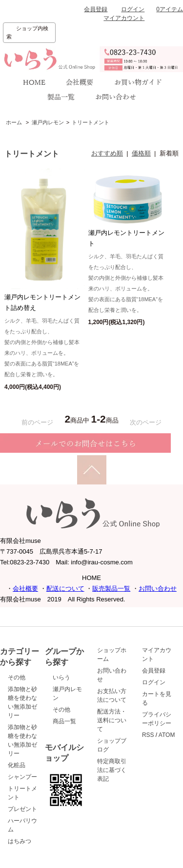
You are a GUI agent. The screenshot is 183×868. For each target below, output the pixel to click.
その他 (17, 677)
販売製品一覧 (111, 588)
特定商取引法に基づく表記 (112, 770)
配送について (65, 588)
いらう (61, 677)
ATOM (167, 735)
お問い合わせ (158, 588)
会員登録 (96, 9)
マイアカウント (124, 18)
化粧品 (17, 765)
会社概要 (25, 588)
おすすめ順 (107, 153)
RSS (148, 735)
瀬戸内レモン (48, 122)
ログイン (133, 9)
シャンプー (22, 777)
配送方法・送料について (112, 720)
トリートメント (91, 122)
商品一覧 (64, 721)
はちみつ (20, 841)
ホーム (14, 122)
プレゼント (22, 809)
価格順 (141, 153)
